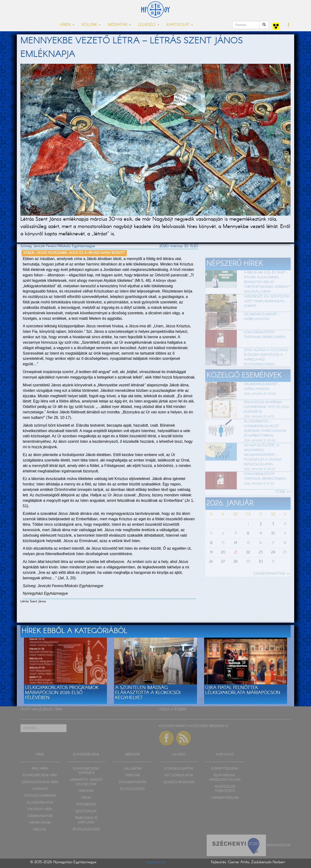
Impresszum (156, 862)
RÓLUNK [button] (91, 25)
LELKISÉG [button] (149, 25)
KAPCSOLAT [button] (180, 25)
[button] (289, 25)
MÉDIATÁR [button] (119, 25)
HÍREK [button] (67, 25)
